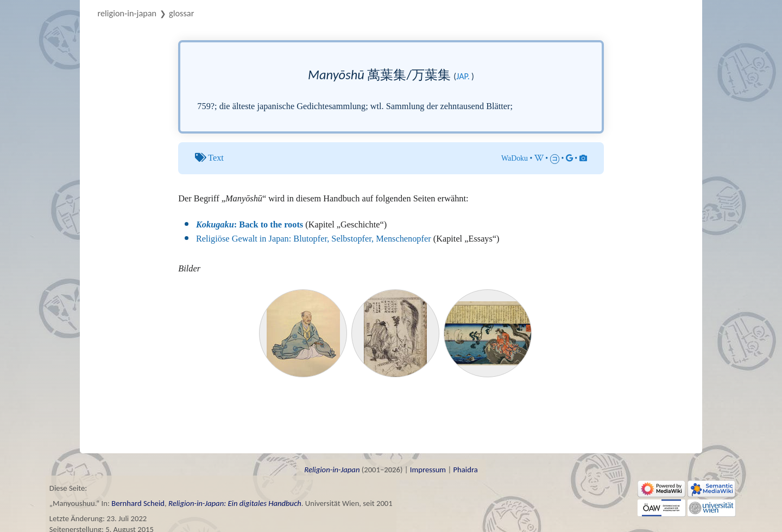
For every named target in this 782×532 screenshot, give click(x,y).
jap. (463, 76)
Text (216, 158)
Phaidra (465, 470)
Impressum (428, 470)
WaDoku (515, 158)
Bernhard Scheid (138, 503)
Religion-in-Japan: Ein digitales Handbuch (235, 503)
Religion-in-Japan (127, 13)
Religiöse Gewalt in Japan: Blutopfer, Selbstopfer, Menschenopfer (314, 239)
